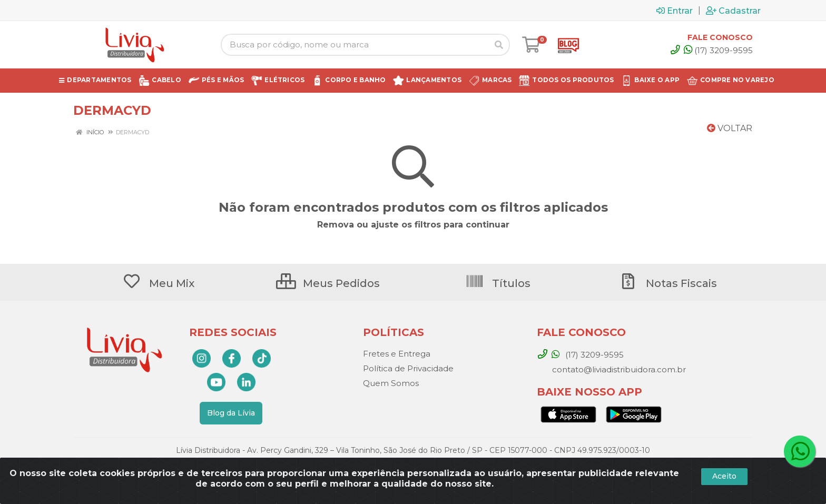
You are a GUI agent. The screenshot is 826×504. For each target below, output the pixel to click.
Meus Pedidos (328, 283)
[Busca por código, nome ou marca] (355, 45)
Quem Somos (391, 383)
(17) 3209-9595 (718, 50)
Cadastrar (733, 11)
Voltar (730, 128)
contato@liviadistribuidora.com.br (618, 369)
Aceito (724, 476)
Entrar (675, 11)
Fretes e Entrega (397, 354)
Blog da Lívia (231, 413)
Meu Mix (158, 283)
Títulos (498, 283)
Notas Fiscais (668, 283)
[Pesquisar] (499, 45)
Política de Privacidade (408, 368)
